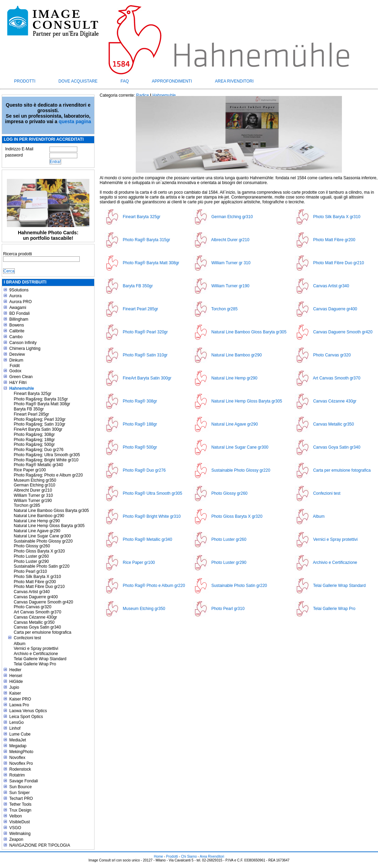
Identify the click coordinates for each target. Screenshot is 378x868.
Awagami (18, 308)
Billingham (19, 319)
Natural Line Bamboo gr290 (39, 516)
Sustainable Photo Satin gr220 (42, 566)
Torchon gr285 (27, 505)
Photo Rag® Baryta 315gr (146, 240)
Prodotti (25, 81)
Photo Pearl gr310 (30, 571)
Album (20, 644)
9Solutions (19, 290)
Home (159, 856)
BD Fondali (19, 313)
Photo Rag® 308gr (140, 401)
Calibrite (17, 331)
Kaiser (15, 693)
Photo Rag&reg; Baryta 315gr (41, 399)
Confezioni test (27, 638)
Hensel (16, 676)
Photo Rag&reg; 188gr (34, 440)
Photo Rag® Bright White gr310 (152, 516)
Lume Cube (20, 734)
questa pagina (75, 121)
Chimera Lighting (25, 349)
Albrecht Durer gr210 (33, 490)
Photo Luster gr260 (31, 556)
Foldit (15, 366)
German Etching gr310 (35, 485)
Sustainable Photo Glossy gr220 (43, 541)
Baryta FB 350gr (29, 409)
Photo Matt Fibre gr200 (35, 582)
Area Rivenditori (234, 81)
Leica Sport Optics (26, 717)
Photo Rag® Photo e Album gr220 (154, 586)
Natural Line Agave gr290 (37, 531)
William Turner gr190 (33, 501)
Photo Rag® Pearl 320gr (145, 332)
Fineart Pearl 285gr (31, 414)
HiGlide (16, 682)
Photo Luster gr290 (31, 561)
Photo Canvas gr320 (32, 607)
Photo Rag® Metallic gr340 (38, 465)
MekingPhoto (21, 752)
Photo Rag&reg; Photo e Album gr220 (48, 475)
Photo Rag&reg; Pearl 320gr (40, 419)
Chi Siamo (189, 856)
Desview (17, 354)
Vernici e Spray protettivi (36, 649)
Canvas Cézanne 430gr (35, 617)
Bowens (17, 325)
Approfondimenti (172, 81)
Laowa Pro (19, 705)
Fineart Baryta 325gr (32, 394)
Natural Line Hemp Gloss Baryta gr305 (49, 526)
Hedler (15, 670)
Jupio (14, 687)
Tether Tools (20, 804)
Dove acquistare (78, 81)
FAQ (125, 81)
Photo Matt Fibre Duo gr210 (39, 587)
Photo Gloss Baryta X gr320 (39, 551)
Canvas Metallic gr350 (34, 622)
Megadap (18, 746)
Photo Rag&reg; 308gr (34, 435)
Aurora (15, 296)
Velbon (16, 816)
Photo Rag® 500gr (140, 447)
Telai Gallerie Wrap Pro (35, 664)
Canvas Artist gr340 (32, 592)
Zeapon (16, 839)
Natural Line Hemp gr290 (37, 521)
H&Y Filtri (18, 383)
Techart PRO (21, 799)
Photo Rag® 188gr (140, 424)
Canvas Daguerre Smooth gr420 (43, 602)
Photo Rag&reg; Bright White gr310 (46, 460)
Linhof (15, 728)
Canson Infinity (23, 343)
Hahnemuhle (22, 388)
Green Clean (21, 377)
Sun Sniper (19, 793)
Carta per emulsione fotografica (42, 632)
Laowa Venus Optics (28, 711)
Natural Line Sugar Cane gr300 (42, 536)
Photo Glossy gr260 (32, 546)
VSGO (15, 828)
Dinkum (16, 360)
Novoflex (17, 758)
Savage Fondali (24, 781)
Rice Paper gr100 (30, 470)
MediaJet (18, 740)
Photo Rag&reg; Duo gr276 (39, 450)
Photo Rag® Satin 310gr (145, 355)
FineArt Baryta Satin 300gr (38, 429)
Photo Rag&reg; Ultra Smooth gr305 (47, 455)
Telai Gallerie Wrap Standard (40, 659)
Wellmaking (20, 834)
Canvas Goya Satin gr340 (37, 627)
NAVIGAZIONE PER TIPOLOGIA (40, 845)
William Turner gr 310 (33, 495)
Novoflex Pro (21, 763)
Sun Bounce (20, 787)
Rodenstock (20, 769)
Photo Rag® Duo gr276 (144, 470)
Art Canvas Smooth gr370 (37, 612)
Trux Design (20, 810)
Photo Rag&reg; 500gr (34, 444)
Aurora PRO (20, 302)
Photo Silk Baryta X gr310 (37, 577)
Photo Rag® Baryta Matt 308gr (42, 404)
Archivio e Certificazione (36, 654)
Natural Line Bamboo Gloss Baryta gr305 (51, 511)
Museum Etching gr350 (35, 480)
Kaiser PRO (20, 699)
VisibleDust (20, 822)
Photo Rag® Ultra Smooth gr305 (152, 493)
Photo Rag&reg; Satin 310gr (40, 424)
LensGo (16, 722)
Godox (15, 371)
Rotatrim (17, 775)
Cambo (16, 337)
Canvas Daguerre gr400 (36, 597)
